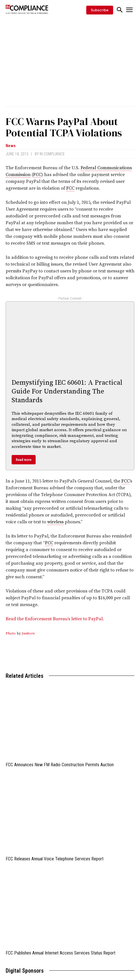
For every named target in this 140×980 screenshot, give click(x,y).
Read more (24, 460)
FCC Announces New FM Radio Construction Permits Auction (60, 765)
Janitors (28, 633)
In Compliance (52, 154)
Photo (11, 633)
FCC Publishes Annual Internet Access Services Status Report (61, 953)
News (11, 146)
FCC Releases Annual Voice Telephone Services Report (55, 859)
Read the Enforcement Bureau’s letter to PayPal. (55, 619)
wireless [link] (55, 522)
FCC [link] (37, 175)
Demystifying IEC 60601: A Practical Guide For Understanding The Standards (67, 391)
